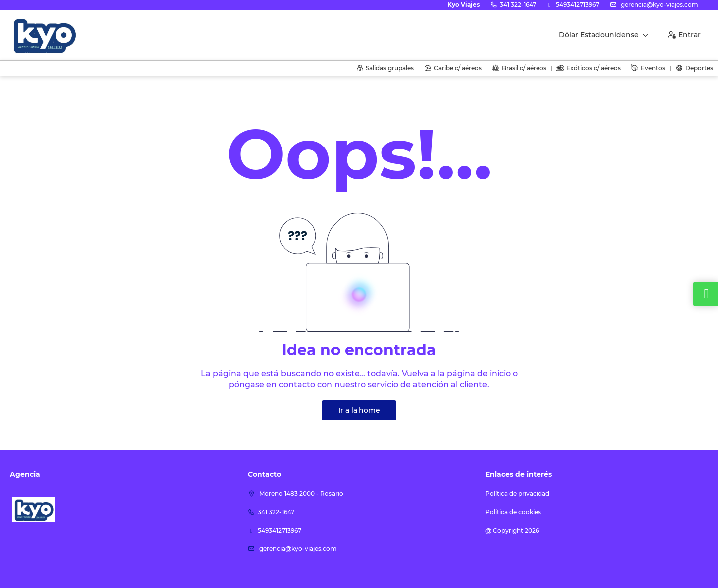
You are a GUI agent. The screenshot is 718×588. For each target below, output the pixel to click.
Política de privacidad (517, 494)
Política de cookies (513, 512)
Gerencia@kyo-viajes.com (659, 5)
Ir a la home (359, 410)
